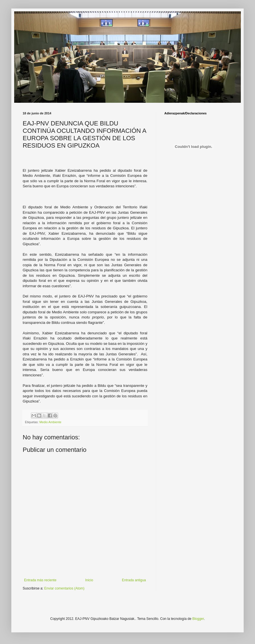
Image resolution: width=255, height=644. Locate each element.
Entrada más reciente (40, 580)
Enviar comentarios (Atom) (64, 588)
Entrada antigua (134, 580)
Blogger (198, 619)
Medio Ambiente (50, 422)
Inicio (89, 580)
